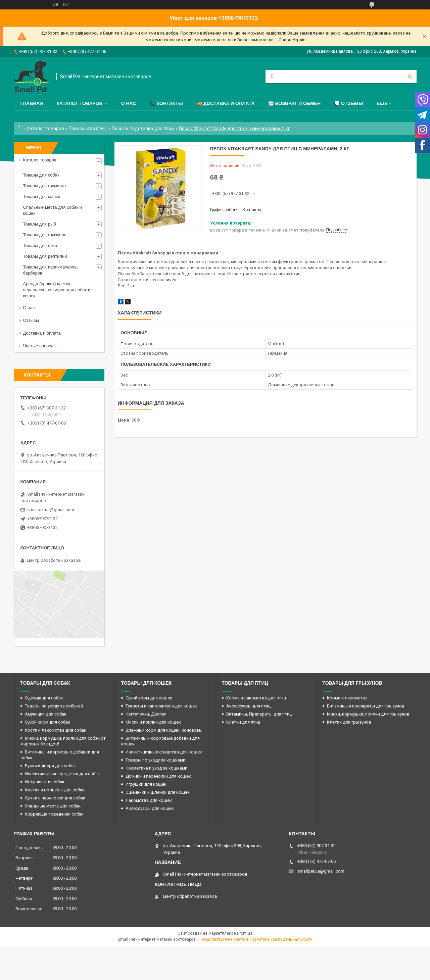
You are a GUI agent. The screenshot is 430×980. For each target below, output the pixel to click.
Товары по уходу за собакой (54, 706)
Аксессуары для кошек (150, 808)
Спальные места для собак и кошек (53, 210)
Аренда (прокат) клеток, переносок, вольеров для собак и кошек (57, 290)
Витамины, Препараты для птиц (259, 714)
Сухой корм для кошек (149, 698)
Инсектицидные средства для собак (62, 774)
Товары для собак (41, 175)
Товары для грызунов (45, 235)
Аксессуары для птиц (248, 706)
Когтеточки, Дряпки (146, 714)
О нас (129, 103)
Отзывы (31, 320)
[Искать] (410, 77)
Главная (32, 103)
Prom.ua (245, 933)
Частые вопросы (40, 346)
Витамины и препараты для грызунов (366, 706)
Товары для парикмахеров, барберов (51, 270)
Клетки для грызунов (349, 722)
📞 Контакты (166, 103)
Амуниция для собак (46, 714)
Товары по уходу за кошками (155, 760)
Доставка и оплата (42, 333)
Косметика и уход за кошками (156, 768)
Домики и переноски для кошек (158, 776)
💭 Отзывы (349, 103)
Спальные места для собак (53, 806)
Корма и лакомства (347, 698)
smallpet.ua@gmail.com (51, 510)
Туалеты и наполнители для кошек (161, 706)
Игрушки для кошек (146, 784)
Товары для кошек (42, 197)
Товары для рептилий (45, 256)
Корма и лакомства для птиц (256, 698)
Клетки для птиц (243, 722)
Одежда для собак (44, 698)
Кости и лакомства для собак (56, 730)
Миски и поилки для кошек (153, 722)
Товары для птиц (88, 129)
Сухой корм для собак (47, 722)
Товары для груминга (44, 186)
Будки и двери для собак (50, 766)
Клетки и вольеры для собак (55, 790)
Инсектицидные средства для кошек (164, 752)
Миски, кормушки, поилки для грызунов (368, 714)
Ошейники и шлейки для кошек (158, 792)
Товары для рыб (40, 224)
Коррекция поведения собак (54, 814)
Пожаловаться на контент (224, 939)
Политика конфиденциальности (282, 939)
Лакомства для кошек (149, 800)
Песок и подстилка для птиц (143, 129)
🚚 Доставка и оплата (226, 103)
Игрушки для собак (45, 782)
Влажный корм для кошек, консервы (164, 730)
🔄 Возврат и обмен (294, 103)
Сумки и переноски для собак (55, 798)
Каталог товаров (79, 103)
